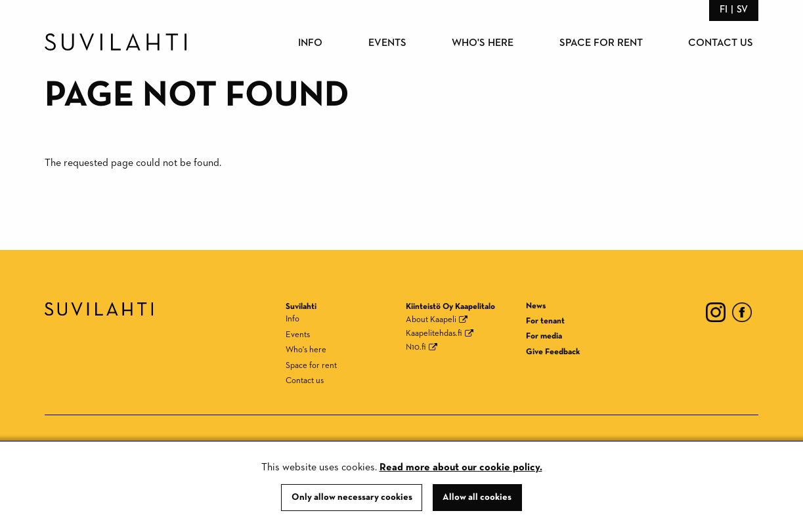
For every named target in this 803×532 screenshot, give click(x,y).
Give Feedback (553, 352)
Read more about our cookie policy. (461, 468)
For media (544, 336)
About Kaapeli (431, 320)
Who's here (483, 43)
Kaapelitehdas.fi (434, 334)
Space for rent (601, 43)
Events (387, 43)
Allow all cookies (477, 497)
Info (310, 43)
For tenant (545, 321)
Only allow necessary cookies (352, 497)
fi (724, 10)
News (536, 306)
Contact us (721, 43)
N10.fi (416, 347)
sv (742, 10)
